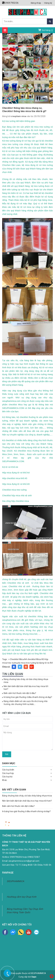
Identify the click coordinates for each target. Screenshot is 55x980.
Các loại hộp (8, 773)
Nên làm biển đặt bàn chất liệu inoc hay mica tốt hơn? (27, 801)
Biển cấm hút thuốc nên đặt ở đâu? (20, 693)
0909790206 (12, 3)
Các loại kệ (7, 777)
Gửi (7, 754)
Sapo (34, 977)
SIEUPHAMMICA (15, 881)
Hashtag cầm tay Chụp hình (22, 897)
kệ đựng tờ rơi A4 (45, 663)
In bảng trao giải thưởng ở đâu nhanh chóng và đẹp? (28, 697)
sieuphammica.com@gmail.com (24, 861)
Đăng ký (48, 3)
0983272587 (34, 857)
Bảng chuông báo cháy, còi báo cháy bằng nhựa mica (27, 796)
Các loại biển (8, 770)
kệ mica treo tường (27, 663)
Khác (5, 780)
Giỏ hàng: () (46, 30)
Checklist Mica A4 (18, 659)
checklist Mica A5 (36, 659)
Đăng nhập (36, 3)
